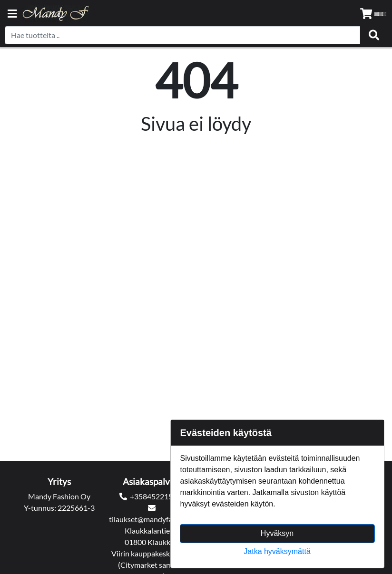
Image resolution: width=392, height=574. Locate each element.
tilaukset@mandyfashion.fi (152, 519)
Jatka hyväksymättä (277, 551)
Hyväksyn (277, 533)
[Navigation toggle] (12, 15)
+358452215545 (158, 496)
